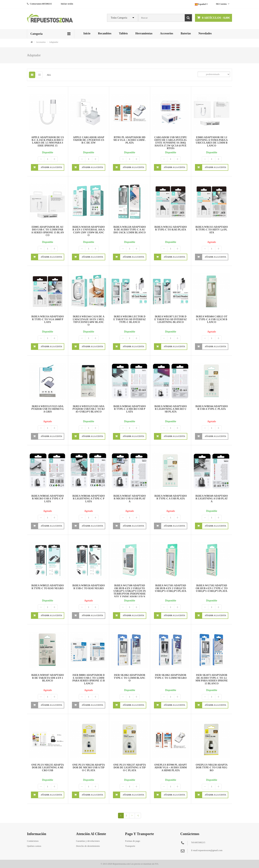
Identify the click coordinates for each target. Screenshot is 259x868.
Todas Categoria (119, 18)
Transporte (130, 846)
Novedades (205, 33)
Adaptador (54, 42)
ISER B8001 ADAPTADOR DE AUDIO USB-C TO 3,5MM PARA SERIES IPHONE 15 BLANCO (89, 679)
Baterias (186, 33)
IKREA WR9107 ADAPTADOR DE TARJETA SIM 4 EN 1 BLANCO (48, 678)
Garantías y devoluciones (88, 841)
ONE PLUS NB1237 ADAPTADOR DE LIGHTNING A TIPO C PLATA (130, 768)
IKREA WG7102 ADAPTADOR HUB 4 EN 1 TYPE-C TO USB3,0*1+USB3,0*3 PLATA (212, 588)
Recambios (105, 33)
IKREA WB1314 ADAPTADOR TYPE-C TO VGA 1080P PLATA (48, 319)
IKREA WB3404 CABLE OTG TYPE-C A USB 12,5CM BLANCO (212, 319)
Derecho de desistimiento (88, 846)
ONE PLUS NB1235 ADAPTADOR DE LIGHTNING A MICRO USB (48, 768)
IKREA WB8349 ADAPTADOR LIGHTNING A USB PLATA (212, 499)
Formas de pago (133, 841)
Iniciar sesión (67, 4)
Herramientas (144, 33)
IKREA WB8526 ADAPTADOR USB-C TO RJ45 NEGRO (89, 587)
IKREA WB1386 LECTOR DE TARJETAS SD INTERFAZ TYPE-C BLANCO (130, 319)
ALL (49, 75)
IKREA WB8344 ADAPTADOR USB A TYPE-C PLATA (212, 408)
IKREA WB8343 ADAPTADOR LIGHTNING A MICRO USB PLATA (171, 409)
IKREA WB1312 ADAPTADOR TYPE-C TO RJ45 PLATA (171, 228)
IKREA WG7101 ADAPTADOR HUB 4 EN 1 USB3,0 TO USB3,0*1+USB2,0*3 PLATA (171, 588)
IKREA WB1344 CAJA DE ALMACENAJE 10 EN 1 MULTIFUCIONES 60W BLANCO (89, 321)
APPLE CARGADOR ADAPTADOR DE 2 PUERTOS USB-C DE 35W (89, 140)
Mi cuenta (223, 4)
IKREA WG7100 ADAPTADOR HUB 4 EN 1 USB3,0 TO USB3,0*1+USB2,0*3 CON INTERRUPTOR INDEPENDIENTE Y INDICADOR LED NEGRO (130, 592)
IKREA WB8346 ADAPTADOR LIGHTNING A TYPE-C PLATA (89, 499)
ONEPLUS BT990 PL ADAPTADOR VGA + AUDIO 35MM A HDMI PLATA (171, 768)
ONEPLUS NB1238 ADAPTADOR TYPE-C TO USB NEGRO (212, 768)
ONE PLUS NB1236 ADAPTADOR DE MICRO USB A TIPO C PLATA (89, 768)
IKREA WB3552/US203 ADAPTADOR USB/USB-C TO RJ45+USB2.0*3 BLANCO (89, 409)
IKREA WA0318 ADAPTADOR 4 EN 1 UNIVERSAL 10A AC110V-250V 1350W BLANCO (89, 231)
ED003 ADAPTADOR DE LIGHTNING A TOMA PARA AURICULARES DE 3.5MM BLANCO (212, 141)
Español (201, 4)
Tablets (123, 33)
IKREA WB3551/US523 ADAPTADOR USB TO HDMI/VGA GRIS (47, 409)
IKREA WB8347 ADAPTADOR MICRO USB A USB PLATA (130, 499)
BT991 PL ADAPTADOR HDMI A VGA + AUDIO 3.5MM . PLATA (130, 140)
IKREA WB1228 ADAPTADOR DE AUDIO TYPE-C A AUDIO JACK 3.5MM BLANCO (130, 230)
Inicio (87, 33)
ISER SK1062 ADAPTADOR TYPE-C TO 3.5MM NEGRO (171, 676)
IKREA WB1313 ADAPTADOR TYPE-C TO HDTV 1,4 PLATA (212, 230)
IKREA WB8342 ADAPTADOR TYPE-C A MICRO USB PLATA (130, 409)
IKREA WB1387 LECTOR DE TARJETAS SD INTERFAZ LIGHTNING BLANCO (171, 319)
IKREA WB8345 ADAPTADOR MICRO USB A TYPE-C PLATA (48, 499)
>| (138, 815)
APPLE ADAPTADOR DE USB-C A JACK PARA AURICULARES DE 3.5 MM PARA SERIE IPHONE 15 (48, 141)
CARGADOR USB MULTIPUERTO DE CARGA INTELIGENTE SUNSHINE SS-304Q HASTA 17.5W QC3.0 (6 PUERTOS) (171, 143)
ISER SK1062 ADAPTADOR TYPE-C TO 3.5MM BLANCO (130, 678)
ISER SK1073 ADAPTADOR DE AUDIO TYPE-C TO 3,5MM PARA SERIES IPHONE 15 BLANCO (212, 679)
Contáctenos (33, 841)
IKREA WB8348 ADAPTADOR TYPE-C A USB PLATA (171, 497)
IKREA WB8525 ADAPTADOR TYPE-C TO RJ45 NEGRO (48, 587)
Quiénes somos (34, 846)
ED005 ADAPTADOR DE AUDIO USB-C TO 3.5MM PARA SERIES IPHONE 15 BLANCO (48, 231)
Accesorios (167, 33)
